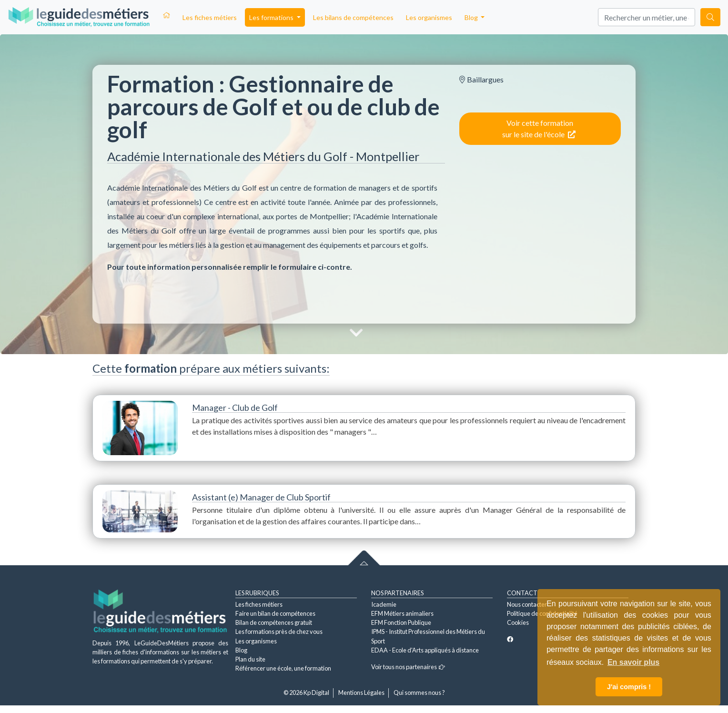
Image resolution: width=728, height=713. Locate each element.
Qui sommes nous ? (419, 693)
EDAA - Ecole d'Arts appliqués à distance (425, 650)
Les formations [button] (272, 17)
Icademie (384, 604)
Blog (241, 650)
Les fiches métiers (210, 17)
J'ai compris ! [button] (629, 687)
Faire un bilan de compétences (275, 613)
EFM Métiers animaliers (402, 613)
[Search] (647, 17)
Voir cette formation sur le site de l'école (539, 128)
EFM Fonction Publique (401, 622)
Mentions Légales (361, 693)
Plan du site (250, 659)
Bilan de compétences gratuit (274, 622)
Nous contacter (527, 604)
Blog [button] (472, 17)
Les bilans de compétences (353, 17)
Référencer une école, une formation (283, 668)
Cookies (518, 622)
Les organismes (429, 17)
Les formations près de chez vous (279, 632)
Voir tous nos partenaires (408, 667)
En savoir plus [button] (633, 662)
